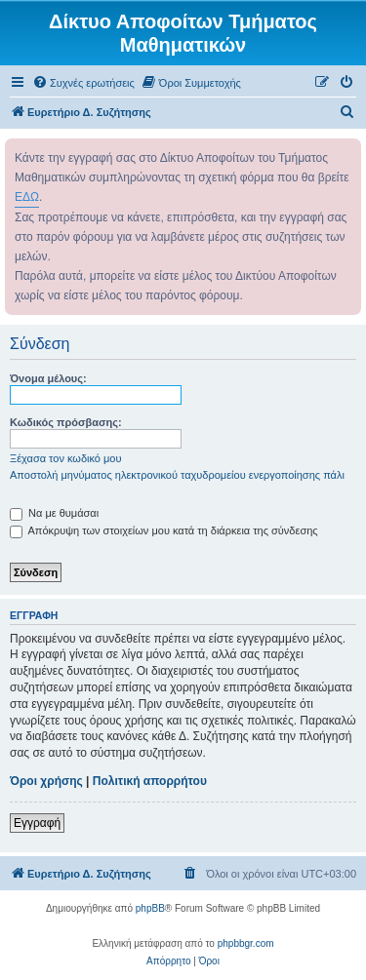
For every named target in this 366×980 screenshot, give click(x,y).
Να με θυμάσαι (54, 513)
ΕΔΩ (27, 197)
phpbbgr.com (246, 943)
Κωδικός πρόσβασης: (66, 422)
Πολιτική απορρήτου (150, 781)
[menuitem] (83, 83)
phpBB (150, 908)
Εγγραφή (37, 823)
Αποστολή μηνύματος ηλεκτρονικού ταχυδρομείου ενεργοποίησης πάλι (177, 475)
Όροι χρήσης (46, 781)
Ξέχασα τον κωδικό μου (66, 458)
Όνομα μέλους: (48, 378)
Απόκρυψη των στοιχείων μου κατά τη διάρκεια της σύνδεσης (164, 530)
